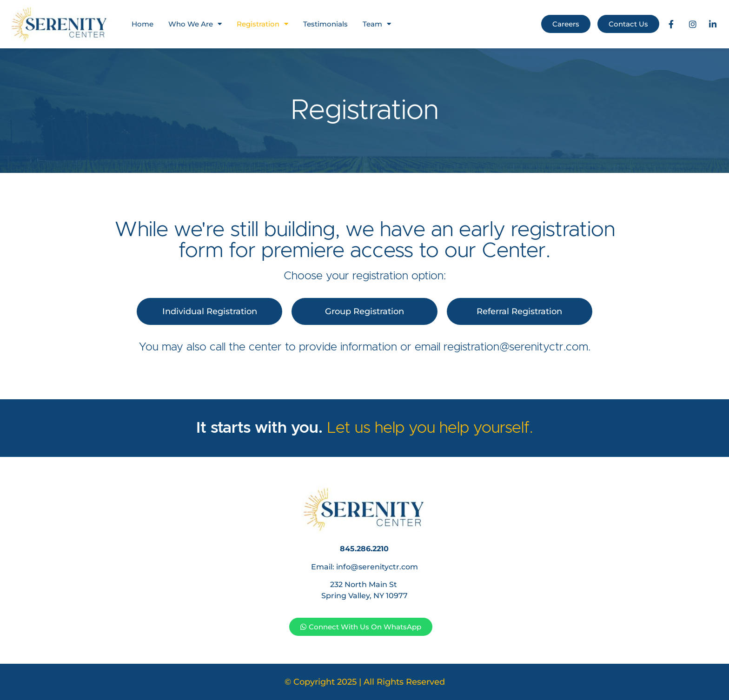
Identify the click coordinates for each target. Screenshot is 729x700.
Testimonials (325, 24)
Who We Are (195, 24)
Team (377, 24)
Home (142, 24)
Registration (262, 24)
